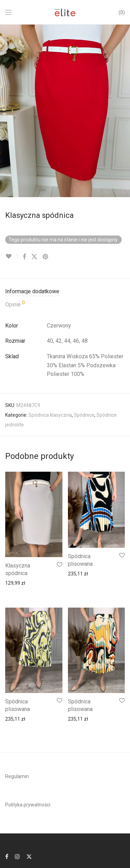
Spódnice (84, 415)
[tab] (65, 292)
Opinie (15, 304)
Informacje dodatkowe (32, 291)
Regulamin (17, 776)
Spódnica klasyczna (50, 415)
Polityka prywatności (28, 805)
